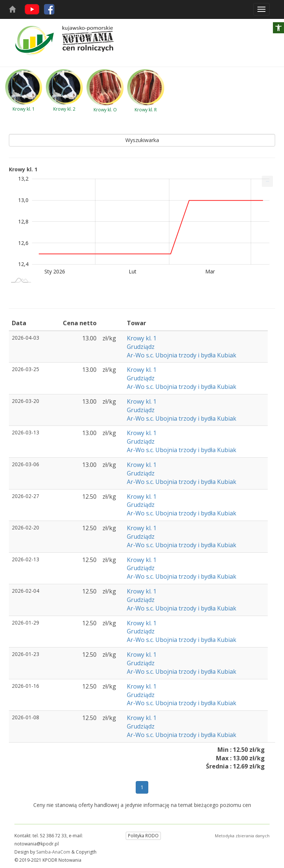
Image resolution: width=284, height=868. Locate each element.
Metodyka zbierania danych (242, 836)
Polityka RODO (143, 836)
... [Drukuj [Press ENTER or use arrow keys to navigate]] (268, 180)
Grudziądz (141, 347)
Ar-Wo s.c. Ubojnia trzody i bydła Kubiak (182, 355)
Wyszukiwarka (142, 140)
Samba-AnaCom (53, 852)
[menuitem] (267, 181)
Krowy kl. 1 (142, 338)
